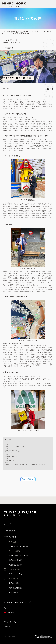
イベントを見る (15, 574)
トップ (8, 524)
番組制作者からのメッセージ (18, 32)
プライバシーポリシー (12, 622)
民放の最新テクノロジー (19, 555)
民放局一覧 (13, 593)
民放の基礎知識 (15, 588)
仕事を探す (10, 530)
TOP (3, 32)
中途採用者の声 (15, 565)
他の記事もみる (28, 480)
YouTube (9, 613)
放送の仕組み (14, 583)
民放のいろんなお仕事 (18, 546)
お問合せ (7, 627)
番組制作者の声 (15, 560)
